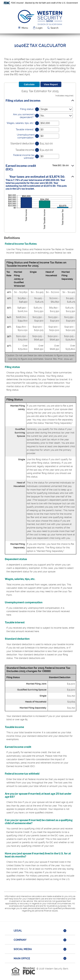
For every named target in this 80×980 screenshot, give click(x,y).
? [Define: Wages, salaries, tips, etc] (37, 123)
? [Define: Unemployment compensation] (37, 136)
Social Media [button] (23, 949)
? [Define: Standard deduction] (37, 144)
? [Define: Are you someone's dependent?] (37, 116)
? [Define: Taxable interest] (37, 130)
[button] (38, 28)
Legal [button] (18, 931)
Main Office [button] (22, 958)
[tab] (40, 931)
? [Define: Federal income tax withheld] (37, 156)
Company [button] (20, 940)
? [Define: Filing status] (37, 109)
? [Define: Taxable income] (37, 150)
